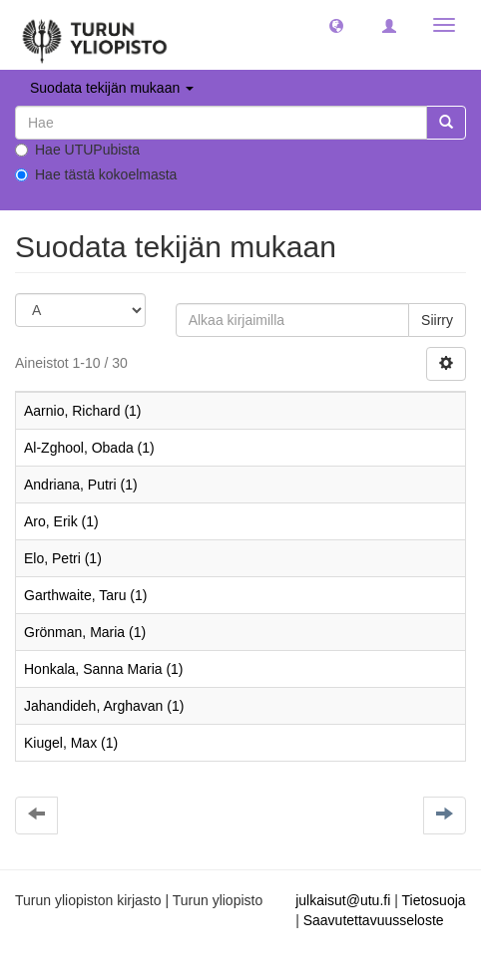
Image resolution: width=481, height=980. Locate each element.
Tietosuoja (433, 900)
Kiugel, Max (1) (71, 743)
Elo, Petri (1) (63, 558)
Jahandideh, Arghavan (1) (104, 706)
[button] (336, 25)
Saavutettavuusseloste (374, 920)
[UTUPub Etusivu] (95, 35)
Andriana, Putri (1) (81, 485)
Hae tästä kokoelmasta (96, 174)
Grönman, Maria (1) (85, 632)
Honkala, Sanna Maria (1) (104, 669)
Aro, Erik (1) (61, 521)
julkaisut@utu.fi (343, 900)
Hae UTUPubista (77, 150)
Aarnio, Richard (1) (83, 411)
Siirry (437, 320)
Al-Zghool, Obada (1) (89, 448)
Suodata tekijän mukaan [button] (112, 88)
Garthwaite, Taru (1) (85, 595)
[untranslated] (221, 123)
